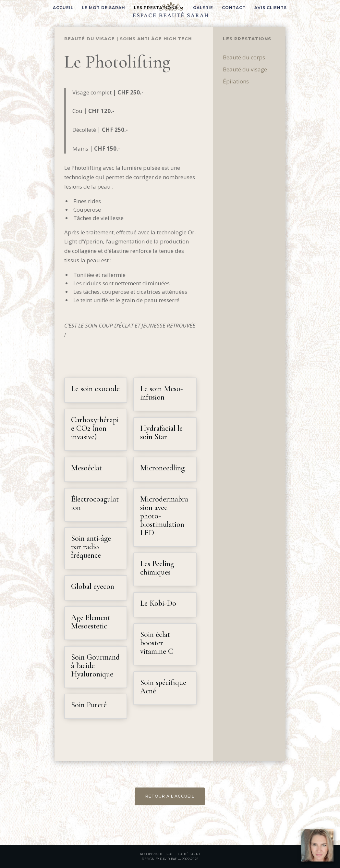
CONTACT (234, 8)
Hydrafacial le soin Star (161, 433)
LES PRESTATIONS (156, 8)
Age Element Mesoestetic (91, 622)
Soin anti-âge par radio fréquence (91, 547)
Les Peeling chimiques (157, 568)
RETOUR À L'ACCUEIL (170, 796)
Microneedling (162, 468)
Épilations (270, 81)
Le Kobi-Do (158, 603)
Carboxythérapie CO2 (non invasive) (95, 428)
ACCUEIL (63, 8)
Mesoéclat (86, 468)
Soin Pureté (89, 705)
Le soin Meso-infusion (162, 393)
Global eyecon (93, 586)
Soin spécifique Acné (163, 687)
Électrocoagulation (95, 503)
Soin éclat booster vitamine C (157, 643)
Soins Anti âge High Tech (156, 39)
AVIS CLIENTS (271, 8)
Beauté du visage (90, 39)
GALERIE (203, 8)
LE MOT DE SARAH (104, 8)
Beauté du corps (278, 57)
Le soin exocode (95, 389)
